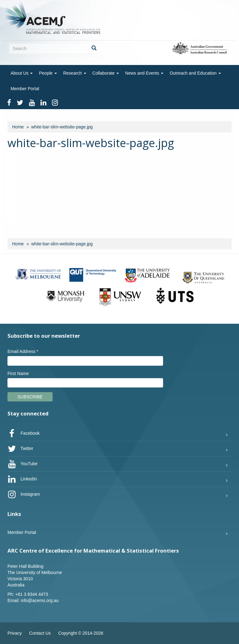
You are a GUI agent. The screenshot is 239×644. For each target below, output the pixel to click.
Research (75, 73)
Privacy (15, 633)
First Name (18, 373)
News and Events (144, 73)
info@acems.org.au (40, 600)
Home (18, 127)
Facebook (23, 433)
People (48, 73)
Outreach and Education (195, 73)
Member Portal (25, 89)
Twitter (20, 449)
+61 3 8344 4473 (32, 594)
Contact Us (40, 633)
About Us (22, 73)
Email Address (23, 351)
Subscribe (30, 397)
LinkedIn (22, 479)
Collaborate (106, 73)
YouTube (23, 464)
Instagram (24, 494)
